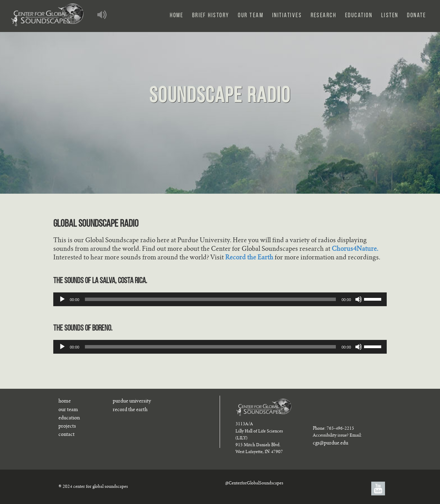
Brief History (211, 16)
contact (67, 435)
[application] (220, 299)
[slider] (211, 299)
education (69, 418)
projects (67, 427)
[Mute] (359, 299)
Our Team (251, 16)
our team (68, 410)
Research (324, 16)
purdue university (132, 401)
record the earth (130, 410)
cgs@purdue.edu (331, 443)
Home (177, 16)
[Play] (62, 299)
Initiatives (287, 16)
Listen (390, 16)
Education (359, 16)
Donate (416, 16)
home (65, 401)
